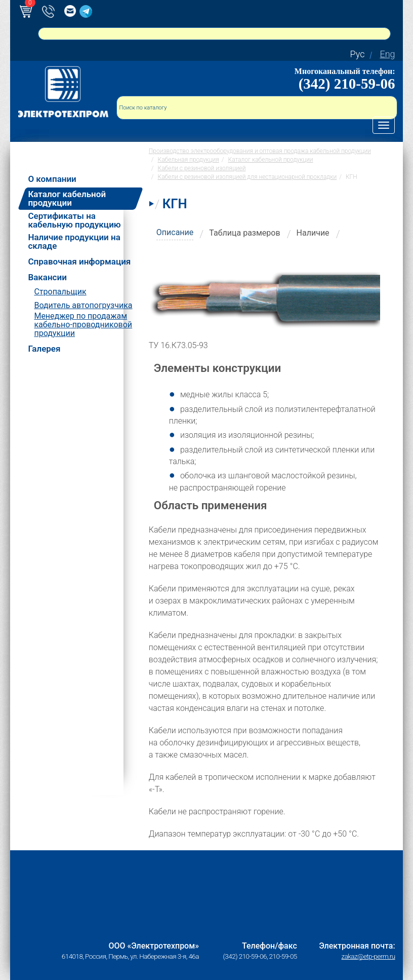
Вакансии (47, 277)
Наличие (313, 233)
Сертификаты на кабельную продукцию (74, 220)
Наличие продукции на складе (74, 242)
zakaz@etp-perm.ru (368, 956)
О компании (52, 179)
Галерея (44, 349)
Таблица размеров (244, 233)
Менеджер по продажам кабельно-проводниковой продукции (83, 325)
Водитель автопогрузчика (83, 305)
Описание (175, 232)
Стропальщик (60, 292)
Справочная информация (79, 262)
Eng (387, 54)
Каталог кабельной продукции (67, 198)
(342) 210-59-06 (347, 84)
